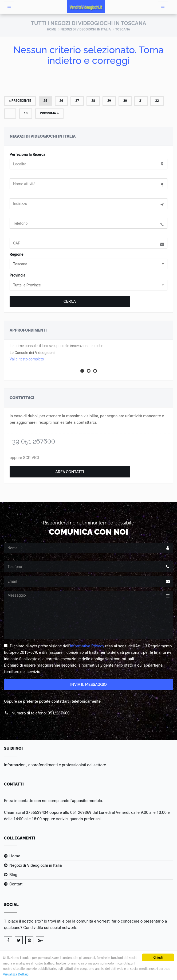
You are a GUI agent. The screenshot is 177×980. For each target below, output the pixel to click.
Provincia (17, 275)
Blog (13, 875)
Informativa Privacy (87, 646)
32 (157, 101)
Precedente (20, 101)
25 (45, 101)
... (10, 113)
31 (141, 101)
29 (109, 101)
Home (52, 29)
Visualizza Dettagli (16, 975)
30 (125, 101)
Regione (17, 254)
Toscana (123, 29)
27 (77, 101)
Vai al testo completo (27, 359)
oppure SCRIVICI (24, 458)
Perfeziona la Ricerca (27, 154)
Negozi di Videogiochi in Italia (86, 29)
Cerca (70, 301)
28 (93, 101)
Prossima (49, 113)
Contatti (16, 884)
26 (61, 101)
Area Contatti (70, 472)
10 (26, 113)
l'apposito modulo (86, 801)
